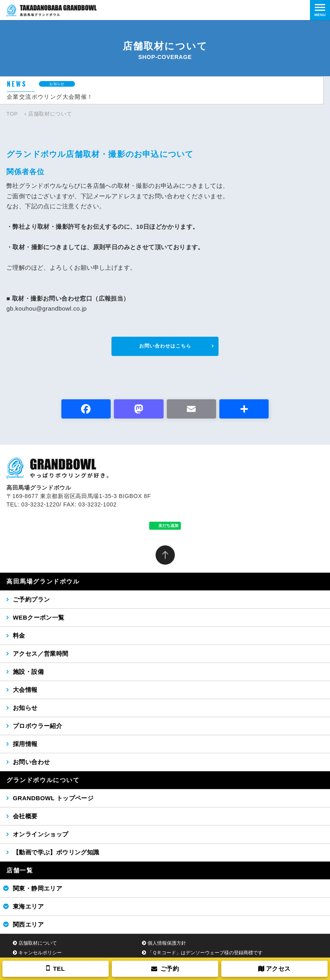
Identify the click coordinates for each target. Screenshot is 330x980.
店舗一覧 (20, 870)
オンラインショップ (41, 834)
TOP (12, 114)
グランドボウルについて (43, 780)
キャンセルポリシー (40, 953)
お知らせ (25, 708)
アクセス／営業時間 (41, 654)
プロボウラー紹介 (37, 726)
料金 (19, 635)
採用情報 (25, 744)
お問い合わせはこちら (165, 346)
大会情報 (25, 690)
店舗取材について (38, 943)
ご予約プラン (31, 599)
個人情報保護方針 (167, 943)
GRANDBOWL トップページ (53, 798)
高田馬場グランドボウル (43, 581)
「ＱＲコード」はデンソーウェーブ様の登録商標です (205, 953)
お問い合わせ (31, 762)
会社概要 (25, 816)
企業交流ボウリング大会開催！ (50, 97)
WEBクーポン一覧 (39, 617)
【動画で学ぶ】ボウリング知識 (56, 852)
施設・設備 (28, 672)
